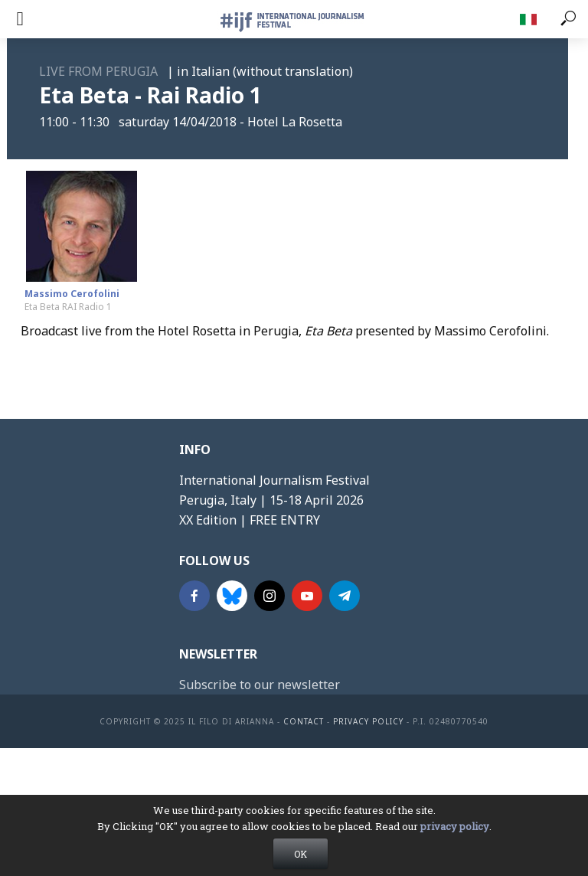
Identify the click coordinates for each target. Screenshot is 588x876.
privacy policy (455, 838)
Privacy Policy (368, 721)
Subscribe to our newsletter (260, 685)
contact (304, 721)
